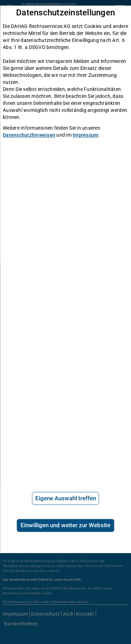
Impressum (85, 135)
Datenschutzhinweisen (29, 135)
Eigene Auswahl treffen (66, 498)
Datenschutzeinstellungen (65, 13)
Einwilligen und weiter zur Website (65, 525)
